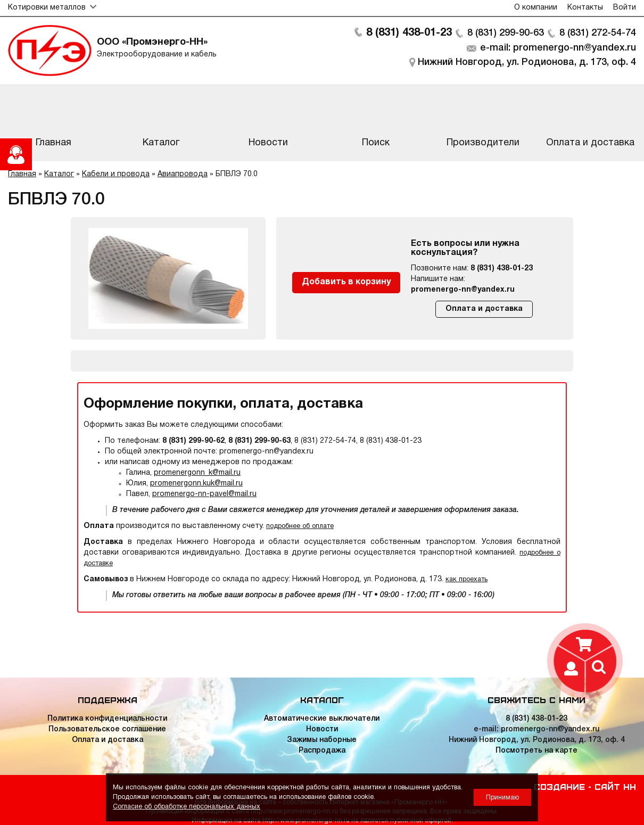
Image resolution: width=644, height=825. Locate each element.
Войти (625, 8)
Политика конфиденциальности (107, 719)
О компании (536, 8)
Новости (322, 729)
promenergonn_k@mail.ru (197, 473)
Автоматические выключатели (322, 719)
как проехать (467, 579)
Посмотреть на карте (536, 751)
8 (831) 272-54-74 (598, 33)
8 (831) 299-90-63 (506, 33)
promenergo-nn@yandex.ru (463, 290)
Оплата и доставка (484, 309)
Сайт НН (615, 786)
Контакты (585, 8)
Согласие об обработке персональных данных (187, 807)
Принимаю (502, 798)
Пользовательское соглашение (107, 729)
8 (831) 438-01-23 (409, 33)
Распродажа (322, 751)
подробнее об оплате (300, 526)
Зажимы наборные (322, 740)
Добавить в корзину (346, 282)
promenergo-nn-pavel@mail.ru (204, 494)
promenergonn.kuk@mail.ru (196, 484)
